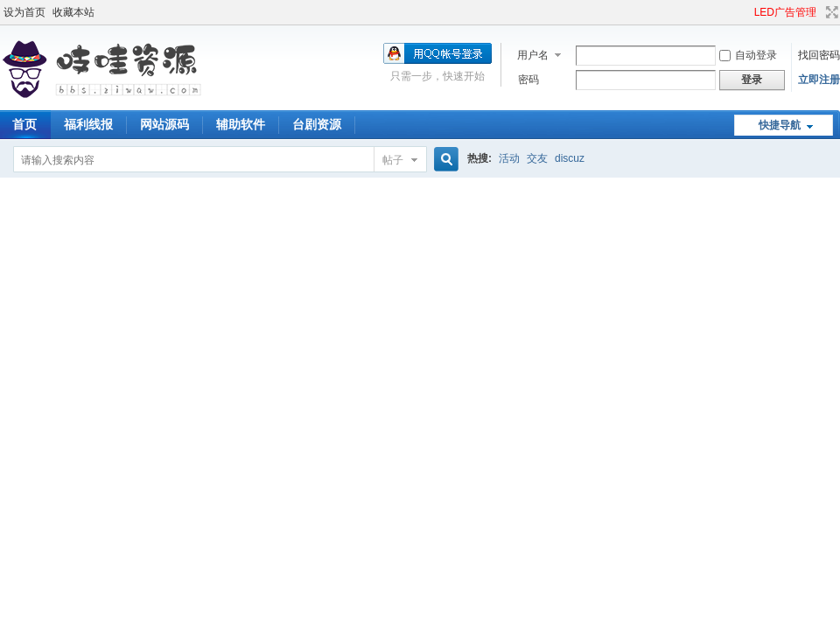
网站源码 (164, 124)
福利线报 (88, 124)
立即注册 (819, 80)
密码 (528, 80)
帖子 (393, 160)
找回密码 (819, 55)
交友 (537, 158)
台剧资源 (317, 124)
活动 (509, 158)
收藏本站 (73, 12)
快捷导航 (780, 125)
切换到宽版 (830, 12)
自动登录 (748, 55)
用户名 (533, 55)
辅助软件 (241, 124)
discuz (570, 158)
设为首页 (24, 12)
